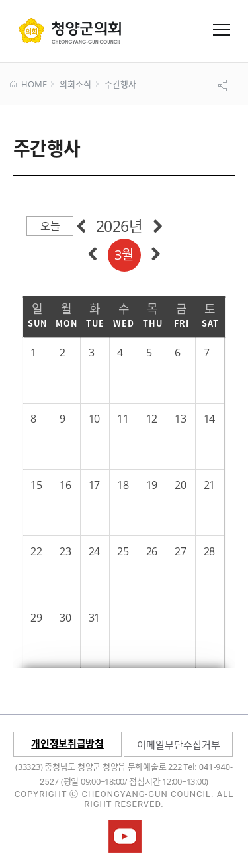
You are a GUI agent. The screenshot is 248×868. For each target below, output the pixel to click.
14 (209, 419)
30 (65, 618)
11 (123, 419)
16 (65, 485)
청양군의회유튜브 (125, 836)
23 (65, 551)
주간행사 (120, 85)
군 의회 (70, 30)
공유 (224, 85)
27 (180, 551)
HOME (28, 85)
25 (123, 551)
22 (36, 551)
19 (152, 485)
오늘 (50, 226)
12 (152, 419)
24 (94, 551)
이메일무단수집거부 (179, 745)
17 (94, 485)
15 (36, 485)
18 (123, 485)
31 (94, 618)
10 (94, 419)
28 (209, 551)
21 (209, 485)
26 (152, 551)
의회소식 (75, 85)
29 (36, 618)
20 (180, 485)
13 (180, 419)
